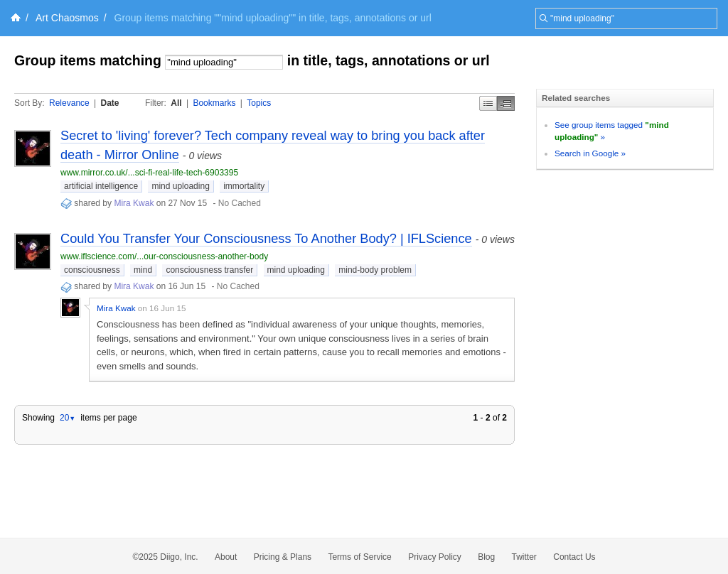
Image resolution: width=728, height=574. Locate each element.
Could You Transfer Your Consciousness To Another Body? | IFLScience (266, 239)
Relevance (69, 103)
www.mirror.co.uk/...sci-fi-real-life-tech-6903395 (149, 173)
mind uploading (180, 186)
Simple (488, 103)
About (226, 557)
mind (143, 270)
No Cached (240, 203)
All (176, 103)
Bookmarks (214, 103)
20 (68, 418)
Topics (259, 103)
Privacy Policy (435, 557)
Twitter (524, 557)
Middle (506, 103)
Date (110, 103)
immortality (244, 186)
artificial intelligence (101, 186)
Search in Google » (590, 153)
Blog (486, 557)
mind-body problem (375, 270)
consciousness (92, 270)
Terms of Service (359, 557)
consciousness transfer (209, 270)
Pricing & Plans (283, 557)
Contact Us (574, 557)
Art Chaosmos (67, 18)
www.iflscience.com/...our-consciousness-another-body (164, 256)
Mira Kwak (134, 203)
